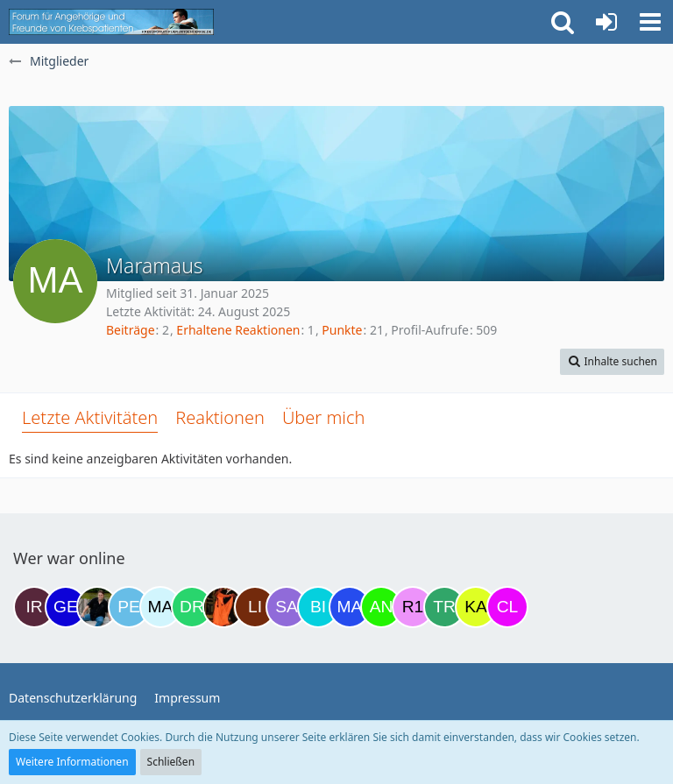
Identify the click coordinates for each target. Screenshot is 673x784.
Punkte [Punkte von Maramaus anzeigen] (342, 330)
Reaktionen (220, 417)
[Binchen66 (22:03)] (318, 607)
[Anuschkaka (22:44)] (381, 607)
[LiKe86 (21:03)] (255, 607)
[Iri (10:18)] (34, 607)
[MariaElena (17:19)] (160, 607)
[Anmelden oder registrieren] (606, 22)
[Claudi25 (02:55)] (507, 607)
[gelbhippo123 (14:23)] (66, 607)
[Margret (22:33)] (350, 607)
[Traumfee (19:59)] (223, 607)
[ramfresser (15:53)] (97, 607)
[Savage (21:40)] (287, 607)
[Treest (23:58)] (444, 607)
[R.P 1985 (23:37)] (413, 607)
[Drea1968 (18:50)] (192, 607)
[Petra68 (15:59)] (129, 607)
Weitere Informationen (72, 762)
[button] (650, 22)
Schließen (171, 762)
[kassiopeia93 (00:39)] (476, 607)
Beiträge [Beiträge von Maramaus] (131, 330)
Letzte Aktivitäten (90, 417)
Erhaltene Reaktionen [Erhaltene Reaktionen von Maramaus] (238, 330)
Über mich (323, 417)
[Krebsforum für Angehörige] (111, 22)
